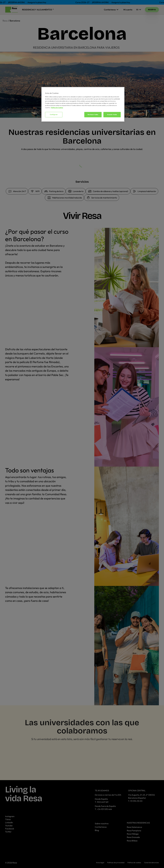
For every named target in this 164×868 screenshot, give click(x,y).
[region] (83, 104)
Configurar (54, 114)
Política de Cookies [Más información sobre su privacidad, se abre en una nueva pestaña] (57, 108)
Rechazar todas (93, 114)
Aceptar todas (112, 114)
